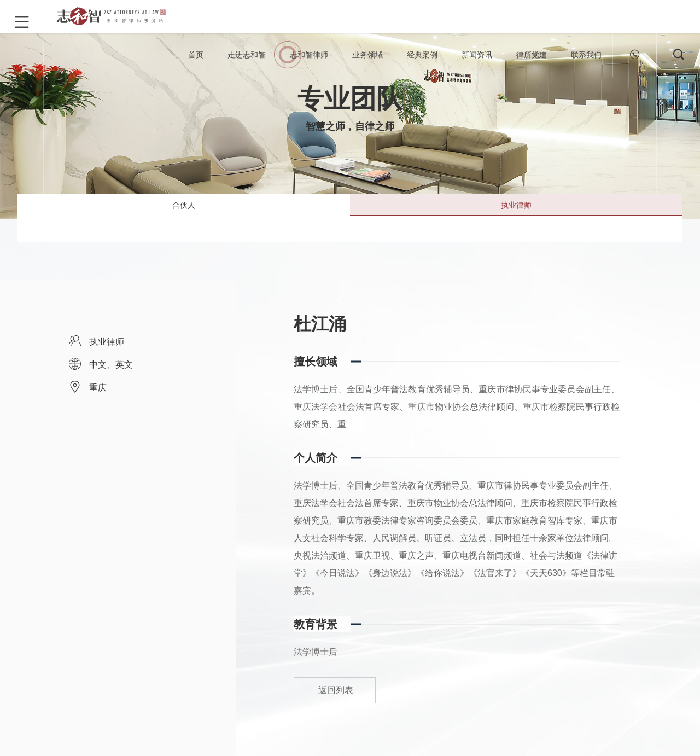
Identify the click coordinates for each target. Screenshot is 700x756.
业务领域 (367, 66)
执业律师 (516, 218)
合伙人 (184, 218)
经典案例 (422, 66)
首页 (196, 66)
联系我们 (586, 66)
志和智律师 (309, 66)
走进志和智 (247, 66)
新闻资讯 (477, 66)
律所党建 (532, 66)
